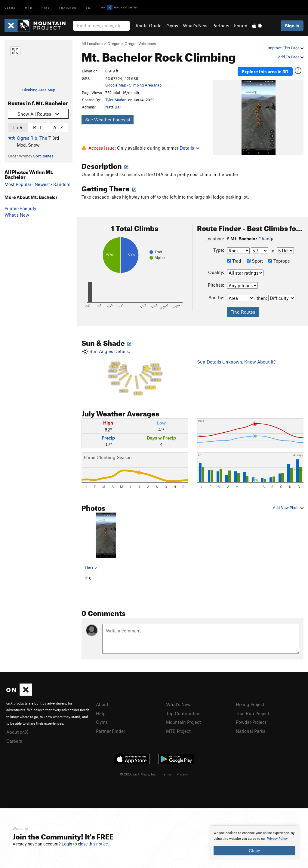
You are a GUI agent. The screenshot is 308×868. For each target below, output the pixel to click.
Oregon (114, 44)
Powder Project (251, 722)
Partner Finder (111, 731)
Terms (167, 774)
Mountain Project (183, 722)
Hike (46, 7)
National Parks (251, 731)
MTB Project (178, 731)
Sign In (292, 26)
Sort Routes (43, 156)
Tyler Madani (116, 100)
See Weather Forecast (108, 120)
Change (266, 239)
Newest (42, 184)
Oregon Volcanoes (140, 44)
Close (254, 851)
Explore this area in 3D (265, 72)
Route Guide (149, 26)
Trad (234, 261)
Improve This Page (286, 48)
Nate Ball (113, 107)
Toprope (279, 261)
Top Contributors (183, 713)
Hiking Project (250, 704)
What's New (195, 26)
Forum (241, 26)
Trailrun (68, 7)
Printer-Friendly (20, 208)
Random (62, 184)
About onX (17, 732)
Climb (10, 7)
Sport (255, 261)
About (102, 704)
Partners (221, 26)
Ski (89, 7)
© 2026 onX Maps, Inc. (138, 774)
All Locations (92, 44)
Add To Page (291, 57)
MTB (29, 7)
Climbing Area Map (39, 90)
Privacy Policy (277, 839)
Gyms (172, 26)
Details (189, 148)
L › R (18, 127)
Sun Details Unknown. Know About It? (236, 362)
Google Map (116, 85)
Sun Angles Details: (135, 372)
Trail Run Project (253, 713)
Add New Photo (288, 507)
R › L (38, 127)
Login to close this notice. (85, 844)
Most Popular (18, 184)
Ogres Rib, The (32, 138)
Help (101, 713)
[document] (254, 843)
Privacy (182, 774)
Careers (14, 741)
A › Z (58, 127)
